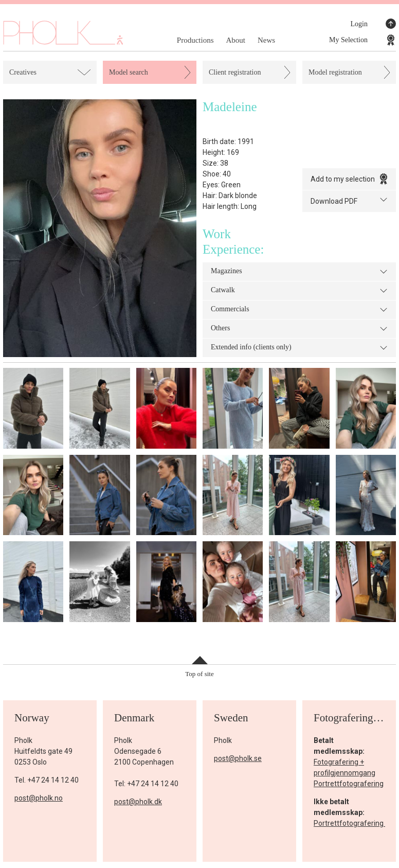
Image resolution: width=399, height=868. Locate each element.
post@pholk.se (238, 758)
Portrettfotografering (349, 784)
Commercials (299, 310)
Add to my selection (349, 179)
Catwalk (299, 291)
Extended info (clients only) (299, 348)
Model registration (335, 72)
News (266, 40)
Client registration (235, 72)
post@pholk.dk (138, 802)
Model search (129, 72)
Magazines (299, 272)
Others (299, 329)
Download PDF (349, 200)
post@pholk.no (39, 798)
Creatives (23, 72)
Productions (195, 40)
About (235, 40)
